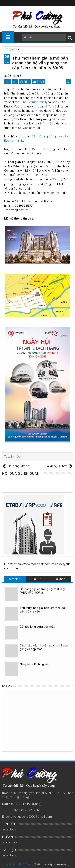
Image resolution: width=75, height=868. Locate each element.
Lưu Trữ (37, 579)
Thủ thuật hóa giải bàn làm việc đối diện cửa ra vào (43, 610)
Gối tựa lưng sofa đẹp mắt (37, 627)
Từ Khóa (60, 579)
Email (39, 82)
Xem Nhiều (15, 579)
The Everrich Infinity (34, 102)
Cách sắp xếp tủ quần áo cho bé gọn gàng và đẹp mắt (44, 647)
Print (25, 82)
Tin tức (15, 457)
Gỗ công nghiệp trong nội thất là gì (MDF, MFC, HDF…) (42, 591)
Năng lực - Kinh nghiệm (35, 664)
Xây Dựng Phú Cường (20, 864)
